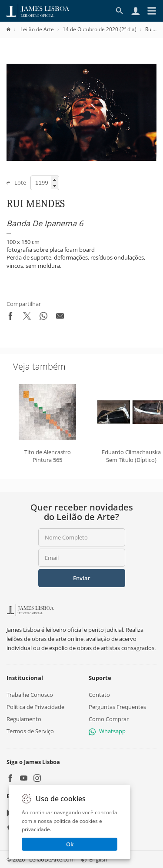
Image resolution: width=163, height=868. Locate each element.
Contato (99, 694)
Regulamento (24, 719)
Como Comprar (109, 719)
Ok (70, 844)
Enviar (82, 578)
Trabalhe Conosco (30, 694)
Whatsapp (107, 731)
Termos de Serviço (30, 731)
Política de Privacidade (35, 707)
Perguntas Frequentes (117, 707)
